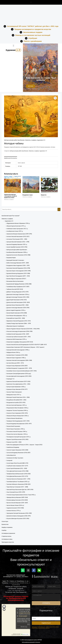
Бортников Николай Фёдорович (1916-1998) (18, 268)
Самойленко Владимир (13, 447)
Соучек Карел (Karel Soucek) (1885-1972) (17, 463)
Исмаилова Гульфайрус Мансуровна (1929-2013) (20, 342)
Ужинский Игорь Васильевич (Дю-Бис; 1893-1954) (20, 490)
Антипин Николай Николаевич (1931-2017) (18, 236)
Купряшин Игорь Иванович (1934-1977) (17, 389)
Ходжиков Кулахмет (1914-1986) (15, 508)
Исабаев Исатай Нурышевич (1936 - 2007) (18, 334)
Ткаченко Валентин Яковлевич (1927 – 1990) (18, 479)
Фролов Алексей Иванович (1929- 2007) (17, 503)
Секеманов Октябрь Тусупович (15, 458)
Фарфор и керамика (7, 527)
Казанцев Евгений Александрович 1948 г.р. (18, 350)
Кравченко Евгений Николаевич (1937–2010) (18, 381)
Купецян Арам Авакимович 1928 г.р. (16, 387)
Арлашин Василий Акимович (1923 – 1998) (18, 242)
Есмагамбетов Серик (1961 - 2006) (16, 318)
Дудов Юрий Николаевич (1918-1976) (17, 300)
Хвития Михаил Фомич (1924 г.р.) (15, 505)
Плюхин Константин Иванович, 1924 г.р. (17, 434)
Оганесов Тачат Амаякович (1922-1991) (17, 413)
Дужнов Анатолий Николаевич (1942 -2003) (18, 302)
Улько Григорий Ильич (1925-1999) (16, 492)
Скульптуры (5, 521)
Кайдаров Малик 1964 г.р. (13, 352)
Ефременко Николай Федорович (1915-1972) (19, 321)
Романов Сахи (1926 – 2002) (14, 442)
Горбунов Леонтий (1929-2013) (15, 289)
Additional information (11, 158)
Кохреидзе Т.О (10, 379)
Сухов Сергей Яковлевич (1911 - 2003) (17, 468)
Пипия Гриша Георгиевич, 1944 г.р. (16, 429)
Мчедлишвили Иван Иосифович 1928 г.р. (17, 408)
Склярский (9, 460)
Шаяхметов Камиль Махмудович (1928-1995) (19, 516)
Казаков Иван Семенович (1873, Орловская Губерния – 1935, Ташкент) (25, 347)
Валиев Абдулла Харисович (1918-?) (16, 279)
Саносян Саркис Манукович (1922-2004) (17, 450)
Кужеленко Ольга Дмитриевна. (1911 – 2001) (18, 384)
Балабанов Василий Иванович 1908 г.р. (17, 252)
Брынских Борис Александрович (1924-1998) (18, 271)
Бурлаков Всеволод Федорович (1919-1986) (18, 273)
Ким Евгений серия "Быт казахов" (11, 216)
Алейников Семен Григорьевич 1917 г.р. (17, 229)
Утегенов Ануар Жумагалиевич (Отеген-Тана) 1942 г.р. (21, 495)
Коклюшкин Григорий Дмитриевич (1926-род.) (19, 373)
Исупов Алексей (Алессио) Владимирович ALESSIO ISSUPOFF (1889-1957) (27, 345)
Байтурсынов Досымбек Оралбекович (17, 250)
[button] (31, 2)
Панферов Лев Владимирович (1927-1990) (18, 421)
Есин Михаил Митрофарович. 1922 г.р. (17, 316)
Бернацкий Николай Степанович (15, 260)
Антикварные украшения (8, 533)
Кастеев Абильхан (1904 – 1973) (15, 363)
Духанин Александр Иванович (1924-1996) (18, 308)
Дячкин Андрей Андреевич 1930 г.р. (16, 310)
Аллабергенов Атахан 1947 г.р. (15, 231)
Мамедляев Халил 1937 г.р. (14, 395)
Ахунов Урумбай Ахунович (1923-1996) (17, 247)
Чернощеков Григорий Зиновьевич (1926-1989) (19, 513)
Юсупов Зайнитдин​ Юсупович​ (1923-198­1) (18, 518)
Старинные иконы (6, 536)
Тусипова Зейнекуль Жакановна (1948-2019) (18, 484)
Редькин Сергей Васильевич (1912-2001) (17, 439)
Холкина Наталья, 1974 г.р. (14, 511)
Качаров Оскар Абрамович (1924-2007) (17, 366)
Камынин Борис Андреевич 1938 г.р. (16, 358)
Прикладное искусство (8, 542)
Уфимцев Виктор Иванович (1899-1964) (17, 497)
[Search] (59, 209)
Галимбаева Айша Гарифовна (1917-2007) (18, 287)
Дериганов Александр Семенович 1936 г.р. (18, 294)
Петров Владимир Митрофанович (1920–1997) (19, 424)
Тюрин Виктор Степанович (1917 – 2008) (17, 487)
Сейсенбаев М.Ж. (11, 455)
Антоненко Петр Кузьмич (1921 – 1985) (17, 239)
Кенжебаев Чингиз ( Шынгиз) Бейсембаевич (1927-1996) (21, 371)
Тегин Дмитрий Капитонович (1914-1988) (17, 471)
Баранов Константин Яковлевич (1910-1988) (18, 255)
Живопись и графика (7, 219)
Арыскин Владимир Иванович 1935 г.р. (17, 244)
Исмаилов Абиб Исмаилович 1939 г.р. (17, 339)
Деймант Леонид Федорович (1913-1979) (17, 292)
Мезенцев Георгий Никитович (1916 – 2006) (18, 397)
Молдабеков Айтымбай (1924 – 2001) (16, 400)
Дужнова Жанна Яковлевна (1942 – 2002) (17, 305)
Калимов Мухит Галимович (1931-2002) (17, 355)
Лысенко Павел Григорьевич (14, 392)
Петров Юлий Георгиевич (13, 426)
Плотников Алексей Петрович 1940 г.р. (17, 431)
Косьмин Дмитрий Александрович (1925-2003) (19, 376)
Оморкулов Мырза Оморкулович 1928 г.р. (18, 416)
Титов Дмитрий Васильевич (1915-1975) (17, 476)
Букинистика (5, 524)
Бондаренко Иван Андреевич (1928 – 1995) (18, 265)
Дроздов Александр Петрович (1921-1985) (18, 297)
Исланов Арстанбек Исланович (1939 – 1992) (18, 337)
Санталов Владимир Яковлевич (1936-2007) (18, 453)
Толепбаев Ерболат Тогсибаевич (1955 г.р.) (18, 482)
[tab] (11, 158)
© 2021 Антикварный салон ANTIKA (31, 640)
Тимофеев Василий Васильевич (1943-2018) (18, 474)
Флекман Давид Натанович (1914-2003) (17, 500)
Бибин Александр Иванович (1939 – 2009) (18, 263)
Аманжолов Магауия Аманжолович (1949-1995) (19, 234)
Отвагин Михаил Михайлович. (15, 418)
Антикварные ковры (7, 539)
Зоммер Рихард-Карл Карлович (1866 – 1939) (19, 323)
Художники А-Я (9, 221)
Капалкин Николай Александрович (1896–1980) (19, 360)
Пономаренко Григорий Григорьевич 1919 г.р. (19, 437)
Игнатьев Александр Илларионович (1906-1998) (19, 331)
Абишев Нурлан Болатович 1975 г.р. (16, 226)
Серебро (4, 530)
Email (33, 616)
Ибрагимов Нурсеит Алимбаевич (15, 326)
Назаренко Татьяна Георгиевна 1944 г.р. (17, 410)
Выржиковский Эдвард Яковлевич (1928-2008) (19, 284)
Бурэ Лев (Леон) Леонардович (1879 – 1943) (18, 276)
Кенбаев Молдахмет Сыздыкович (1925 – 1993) (19, 368)
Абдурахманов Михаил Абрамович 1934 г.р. (18, 223)
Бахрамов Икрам (11, 258)
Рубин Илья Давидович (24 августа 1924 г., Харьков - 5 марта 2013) (24, 445)
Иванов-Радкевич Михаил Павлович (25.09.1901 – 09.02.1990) (23, 329)
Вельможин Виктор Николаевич (15, 281)
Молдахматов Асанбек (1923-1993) (16, 402)
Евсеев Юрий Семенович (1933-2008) (17, 313)
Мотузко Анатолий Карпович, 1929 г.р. (17, 405)
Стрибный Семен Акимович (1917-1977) (17, 466)
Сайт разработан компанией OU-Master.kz (31, 642)
